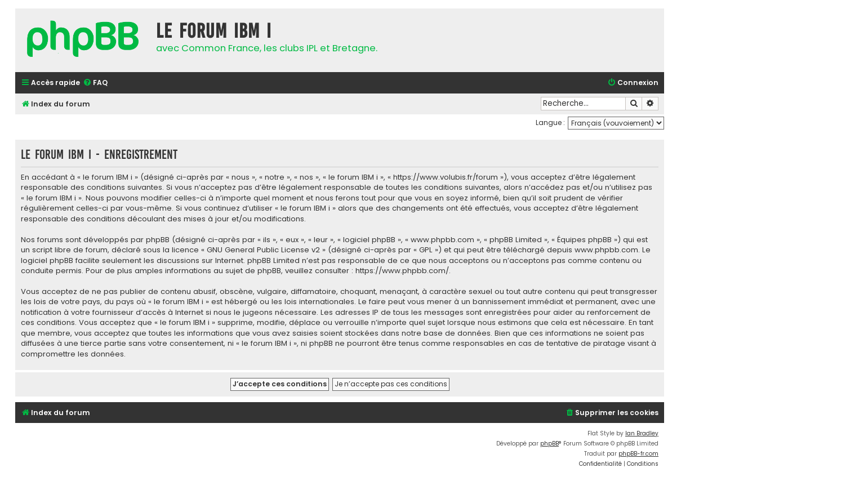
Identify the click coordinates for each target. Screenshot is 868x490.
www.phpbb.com (606, 250)
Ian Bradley (642, 433)
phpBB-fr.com (638, 454)
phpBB (549, 444)
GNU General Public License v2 (263, 250)
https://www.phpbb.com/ (402, 271)
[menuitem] (95, 83)
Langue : (550, 122)
